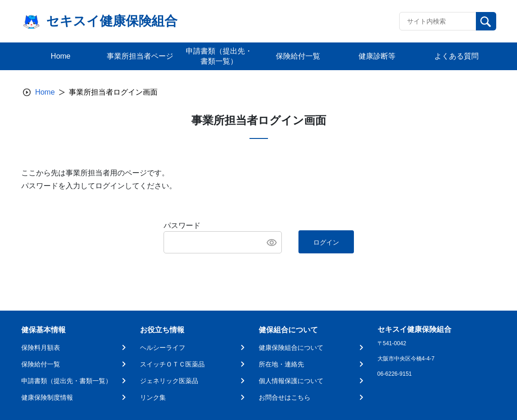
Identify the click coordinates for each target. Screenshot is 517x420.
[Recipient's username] (438, 21)
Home (45, 92)
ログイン (326, 242)
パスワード (182, 225)
